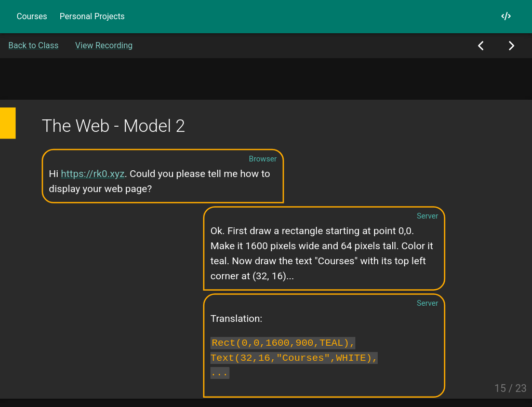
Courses (32, 16)
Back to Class (34, 45)
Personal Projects (92, 16)
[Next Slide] (511, 46)
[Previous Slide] (481, 46)
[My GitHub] (506, 16)
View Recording (104, 45)
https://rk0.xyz (92, 173)
